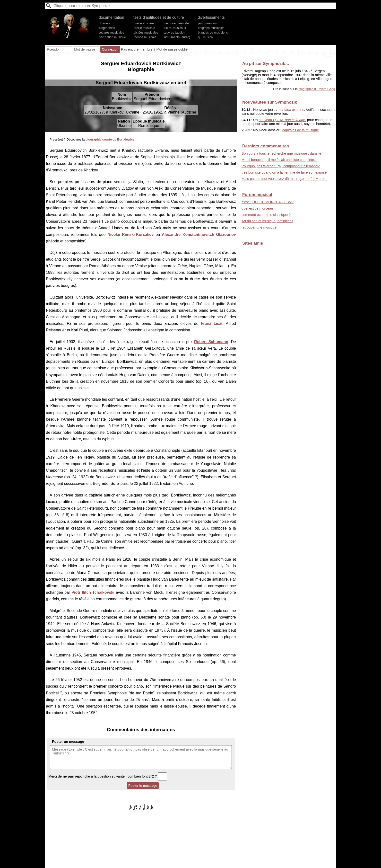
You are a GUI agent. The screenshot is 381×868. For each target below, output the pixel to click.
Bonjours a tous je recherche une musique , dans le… (283, 153)
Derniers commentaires (266, 146)
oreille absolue (144, 23)
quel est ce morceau (257, 208)
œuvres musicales (112, 32)
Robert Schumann (211, 342)
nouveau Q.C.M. (282, 120)
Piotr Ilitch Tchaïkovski (93, 592)
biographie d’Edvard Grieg (317, 89)
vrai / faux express (290, 110)
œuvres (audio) (174, 32)
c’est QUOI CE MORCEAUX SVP (268, 202)
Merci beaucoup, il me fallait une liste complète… (280, 160)
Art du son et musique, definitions (267, 221)
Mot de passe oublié (172, 49)
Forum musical (257, 195)
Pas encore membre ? (138, 49)
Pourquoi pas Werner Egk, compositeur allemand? (281, 166)
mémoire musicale (176, 23)
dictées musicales (146, 32)
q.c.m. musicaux (175, 28)
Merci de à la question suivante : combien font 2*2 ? (108, 776)
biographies (107, 28)
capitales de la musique (301, 130)
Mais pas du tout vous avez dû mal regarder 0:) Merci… (285, 179)
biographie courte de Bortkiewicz (110, 139)
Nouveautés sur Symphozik (270, 102)
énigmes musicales (211, 28)
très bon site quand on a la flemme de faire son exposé (284, 172)
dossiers (105, 23)
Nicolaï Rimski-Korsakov (131, 235)
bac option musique (112, 37)
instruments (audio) (177, 37)
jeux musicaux (208, 23)
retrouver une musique (259, 227)
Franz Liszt (212, 323)
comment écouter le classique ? (266, 215)
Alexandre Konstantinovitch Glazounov (199, 235)
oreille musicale (144, 28)
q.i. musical (206, 37)
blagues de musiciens (213, 32)
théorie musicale (145, 37)
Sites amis (253, 243)
